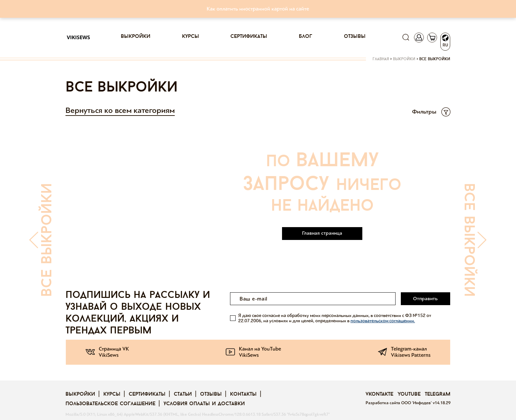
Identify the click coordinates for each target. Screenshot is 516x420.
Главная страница (322, 233)
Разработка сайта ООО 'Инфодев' (399, 403)
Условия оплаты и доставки (204, 404)
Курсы (191, 37)
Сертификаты (249, 37)
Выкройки (136, 37)
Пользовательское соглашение (110, 404)
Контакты (243, 394)
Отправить (425, 299)
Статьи (183, 394)
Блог (306, 37)
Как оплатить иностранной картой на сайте (258, 9)
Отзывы (355, 37)
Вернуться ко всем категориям (120, 110)
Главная (381, 59)
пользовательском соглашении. (383, 321)
